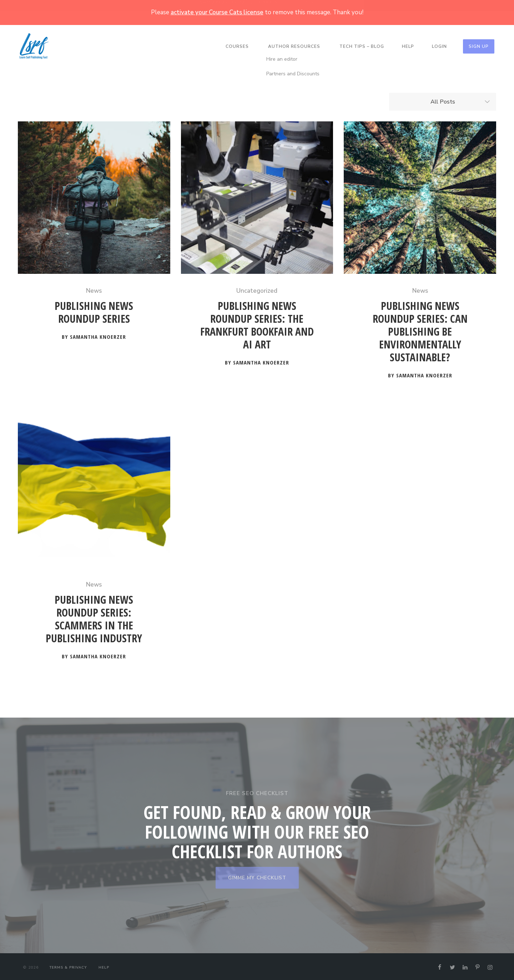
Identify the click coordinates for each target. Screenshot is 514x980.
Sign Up (479, 46)
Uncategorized (257, 289)
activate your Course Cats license (217, 12)
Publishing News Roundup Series (94, 311)
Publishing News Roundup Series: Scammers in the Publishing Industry (94, 617)
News (94, 289)
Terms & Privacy (68, 966)
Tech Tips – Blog (362, 46)
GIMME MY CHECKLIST (257, 876)
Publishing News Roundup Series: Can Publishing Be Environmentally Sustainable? (420, 330)
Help (408, 46)
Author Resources (294, 46)
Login (439, 46)
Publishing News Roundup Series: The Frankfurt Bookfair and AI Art (257, 324)
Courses (237, 46)
